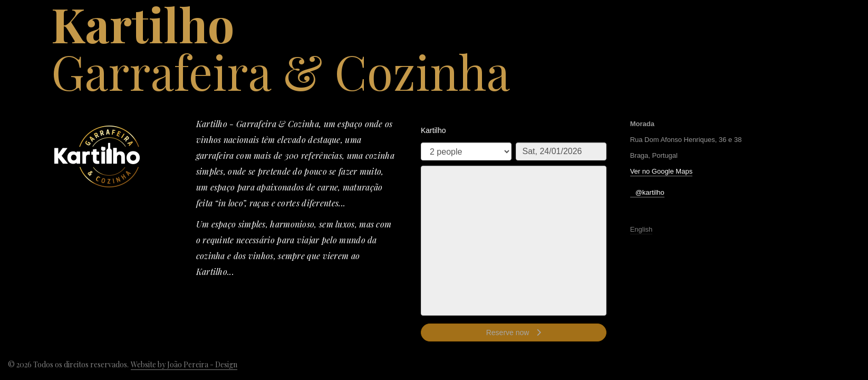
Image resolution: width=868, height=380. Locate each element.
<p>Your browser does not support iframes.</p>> (514, 235)
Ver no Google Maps (662, 171)
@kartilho (650, 192)
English (642, 229)
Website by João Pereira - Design (184, 364)
